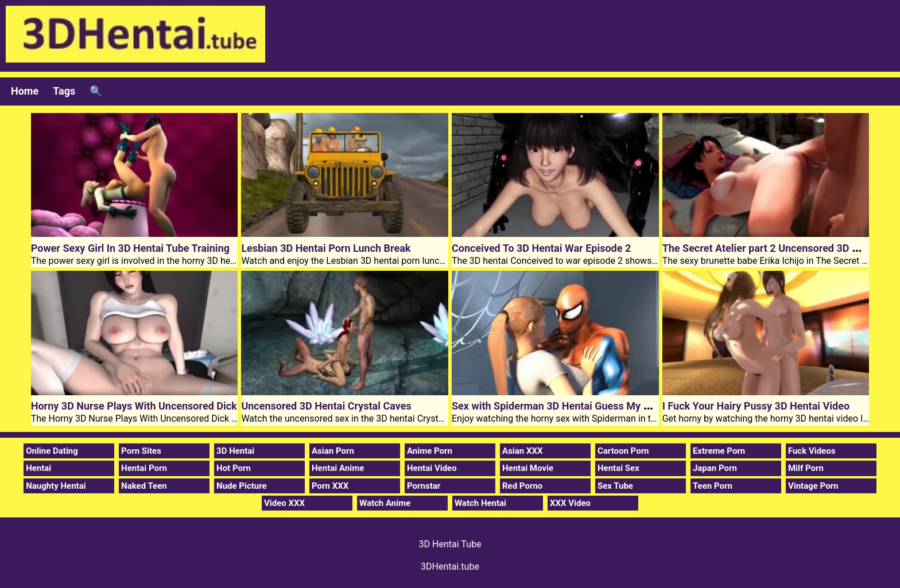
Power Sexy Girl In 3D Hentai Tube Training (130, 248)
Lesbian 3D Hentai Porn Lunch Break (326, 248)
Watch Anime (385, 503)
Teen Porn (713, 486)
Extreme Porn (719, 451)
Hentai (38, 468)
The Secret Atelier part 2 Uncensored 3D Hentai (772, 248)
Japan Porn (715, 468)
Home (25, 91)
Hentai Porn (144, 468)
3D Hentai (235, 451)
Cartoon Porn (623, 451)
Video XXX (284, 503)
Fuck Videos (812, 451)
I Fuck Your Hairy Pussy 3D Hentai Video (756, 406)
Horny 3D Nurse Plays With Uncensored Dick (134, 406)
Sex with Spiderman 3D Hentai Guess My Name (561, 406)
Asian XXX (522, 451)
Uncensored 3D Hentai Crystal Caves (326, 406)
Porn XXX (330, 486)
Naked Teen (144, 486)
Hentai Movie (528, 468)
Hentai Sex (618, 468)
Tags (64, 91)
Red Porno (522, 486)
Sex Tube (615, 486)
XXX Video (570, 503)
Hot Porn (234, 468)
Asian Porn (333, 451)
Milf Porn (806, 468)
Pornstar (424, 486)
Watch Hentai (480, 503)
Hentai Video (432, 468)
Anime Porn (430, 451)
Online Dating (52, 451)
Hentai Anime (338, 468)
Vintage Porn (813, 486)
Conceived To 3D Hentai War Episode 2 (541, 248)
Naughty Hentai (56, 486)
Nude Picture (242, 486)
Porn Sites (141, 451)
